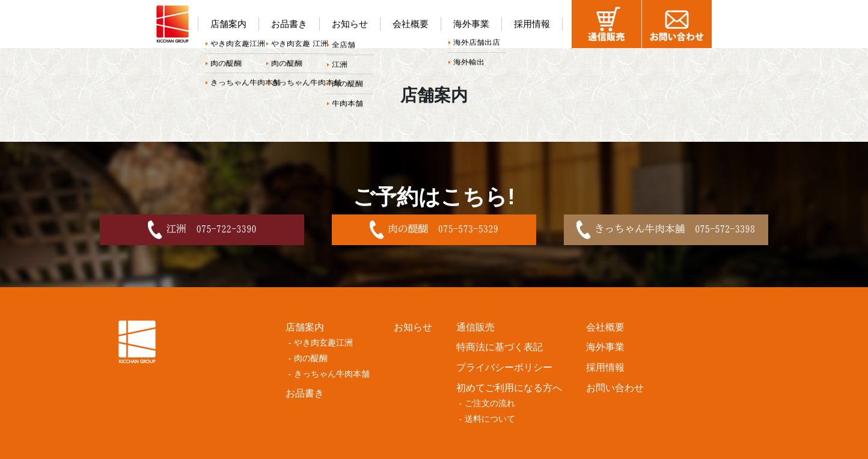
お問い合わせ (615, 388)
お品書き (289, 24)
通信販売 (475, 327)
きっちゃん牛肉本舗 (332, 374)
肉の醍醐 (311, 358)
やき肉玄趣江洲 (323, 343)
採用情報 (532, 24)
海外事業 (471, 24)
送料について (490, 419)
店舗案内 (228, 24)
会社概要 (411, 24)
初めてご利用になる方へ (509, 388)
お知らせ (350, 24)
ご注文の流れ (490, 403)
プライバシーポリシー (504, 367)
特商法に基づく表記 (500, 347)
